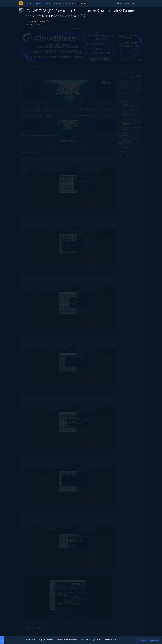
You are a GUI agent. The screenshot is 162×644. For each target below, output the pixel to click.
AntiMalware (126, 118)
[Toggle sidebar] (141, 3)
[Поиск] (137, 3)
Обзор (23, 66)
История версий (33, 66)
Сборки (124, 115)
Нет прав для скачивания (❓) (38, 21)
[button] (42, 3)
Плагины (124, 122)
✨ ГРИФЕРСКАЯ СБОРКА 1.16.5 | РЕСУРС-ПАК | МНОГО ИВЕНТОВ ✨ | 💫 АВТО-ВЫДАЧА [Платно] (131, 109)
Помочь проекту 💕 (127, 75)
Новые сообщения (126, 95)
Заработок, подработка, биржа (131, 104)
